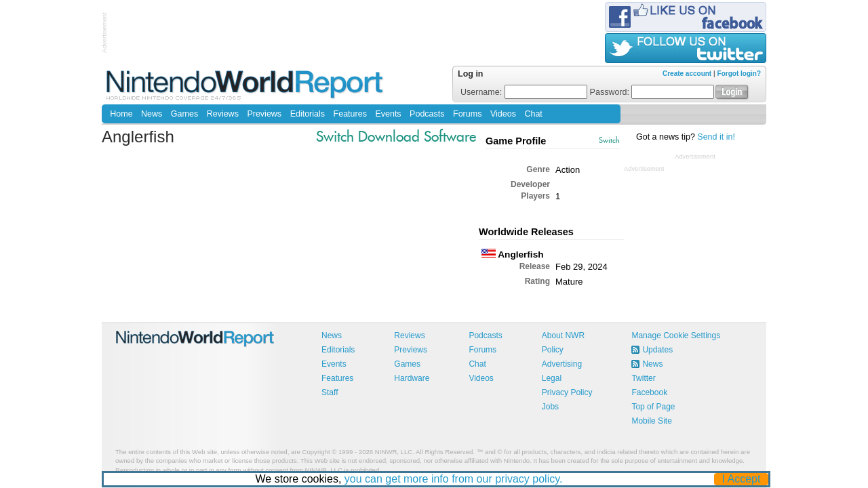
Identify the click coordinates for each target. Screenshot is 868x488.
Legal (552, 378)
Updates (657, 350)
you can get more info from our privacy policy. (454, 479)
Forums (467, 114)
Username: (524, 92)
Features (350, 114)
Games (184, 114)
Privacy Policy (567, 392)
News (152, 114)
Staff (330, 392)
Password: (652, 92)
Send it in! (716, 137)
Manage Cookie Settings (676, 335)
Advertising (562, 364)
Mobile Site (651, 421)
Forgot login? (739, 74)
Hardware (412, 378)
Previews (264, 114)
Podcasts (427, 114)
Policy (553, 350)
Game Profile (516, 141)
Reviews (223, 114)
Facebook (649, 392)
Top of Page (653, 407)
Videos (503, 114)
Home (121, 114)
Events (388, 114)
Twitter (643, 378)
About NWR (563, 335)
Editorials (308, 114)
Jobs (550, 407)
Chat (533, 114)
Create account (687, 74)
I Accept (742, 479)
